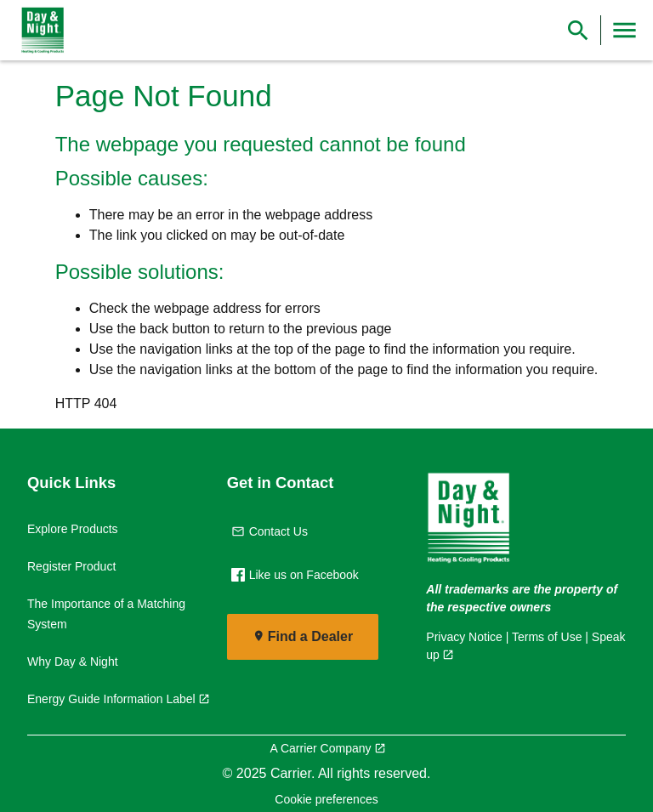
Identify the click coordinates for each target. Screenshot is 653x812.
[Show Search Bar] (578, 30)
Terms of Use (547, 637)
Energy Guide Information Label (111, 699)
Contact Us (270, 531)
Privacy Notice (464, 637)
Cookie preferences (326, 799)
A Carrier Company (320, 748)
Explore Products (73, 529)
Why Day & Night (73, 662)
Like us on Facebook (295, 575)
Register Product (71, 566)
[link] (39, 31)
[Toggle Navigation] (625, 30)
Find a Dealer (310, 636)
